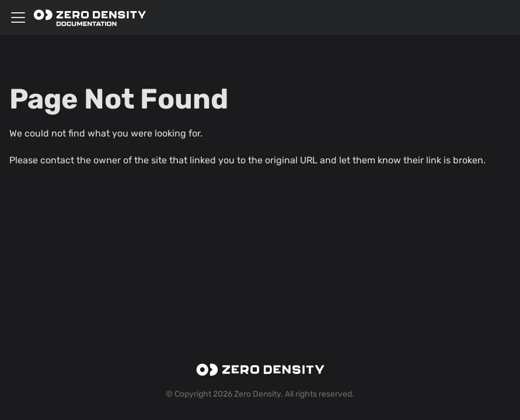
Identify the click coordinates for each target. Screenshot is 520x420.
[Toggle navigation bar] (18, 17)
